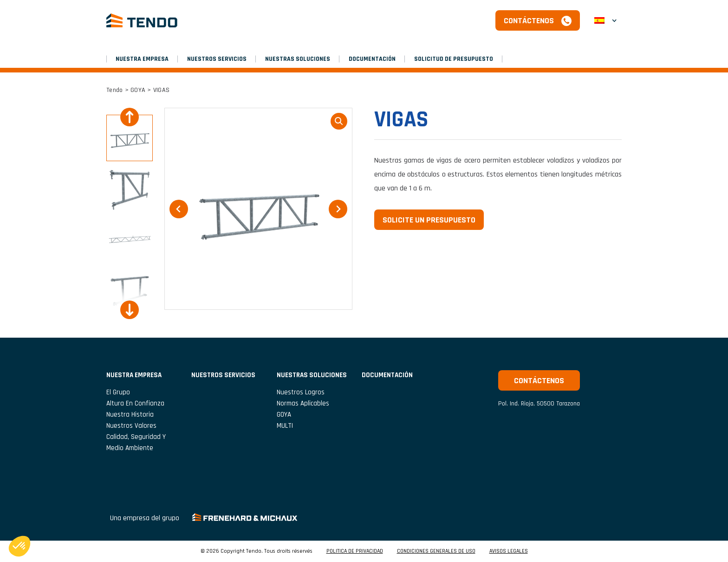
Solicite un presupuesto (429, 220)
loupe (339, 121)
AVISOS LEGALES (509, 551)
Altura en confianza (135, 403)
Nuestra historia (130, 415)
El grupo (118, 392)
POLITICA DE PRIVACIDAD (355, 551)
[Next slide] (130, 310)
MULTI (285, 426)
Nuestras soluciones (298, 59)
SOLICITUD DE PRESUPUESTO (454, 59)
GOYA (138, 90)
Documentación (372, 59)
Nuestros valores (131, 426)
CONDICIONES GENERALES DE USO (436, 551)
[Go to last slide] (130, 117)
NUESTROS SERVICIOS (217, 59)
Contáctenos (529, 21)
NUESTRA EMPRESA (142, 59)
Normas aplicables (303, 403)
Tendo (114, 90)
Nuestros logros (301, 392)
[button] (605, 21)
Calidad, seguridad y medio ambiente (136, 442)
